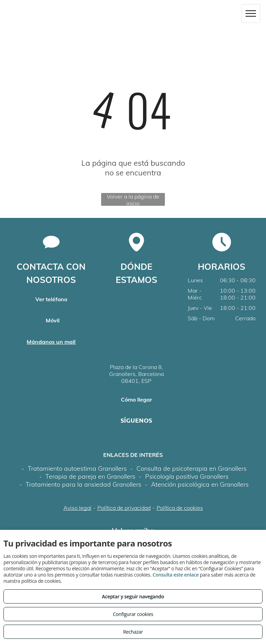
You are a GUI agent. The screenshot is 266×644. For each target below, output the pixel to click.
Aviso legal (77, 508)
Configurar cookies (133, 614)
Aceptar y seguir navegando (133, 596)
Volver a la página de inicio (133, 199)
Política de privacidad (124, 508)
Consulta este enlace (175, 575)
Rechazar (133, 632)
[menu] (251, 13)
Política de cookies (180, 508)
